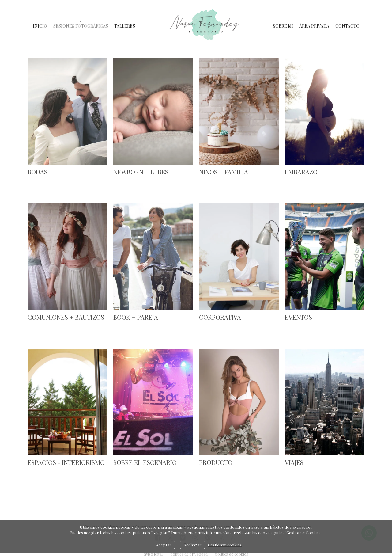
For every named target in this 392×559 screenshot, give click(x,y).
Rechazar (192, 545)
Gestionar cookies (225, 545)
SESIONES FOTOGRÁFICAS (81, 26)
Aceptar (164, 545)
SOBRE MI (283, 26)
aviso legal (153, 554)
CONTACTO (347, 26)
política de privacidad (189, 554)
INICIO (40, 26)
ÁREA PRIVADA (314, 26)
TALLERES (125, 26)
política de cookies (232, 554)
